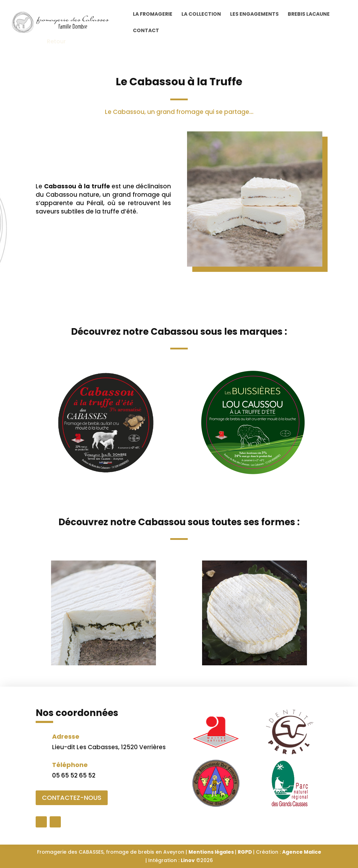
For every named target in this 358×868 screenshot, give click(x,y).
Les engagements (254, 15)
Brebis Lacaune (309, 15)
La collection (201, 15)
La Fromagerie (153, 15)
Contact (146, 31)
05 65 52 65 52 (74, 775)
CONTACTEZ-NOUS (72, 798)
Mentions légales (212, 852)
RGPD (245, 852)
